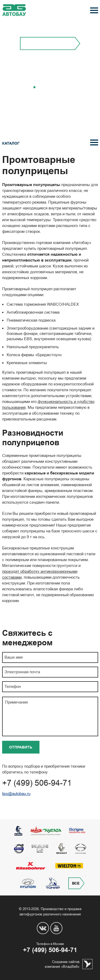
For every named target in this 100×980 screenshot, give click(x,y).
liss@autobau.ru (16, 794)
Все (76, 883)
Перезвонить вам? (50, 100)
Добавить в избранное (52, 87)
